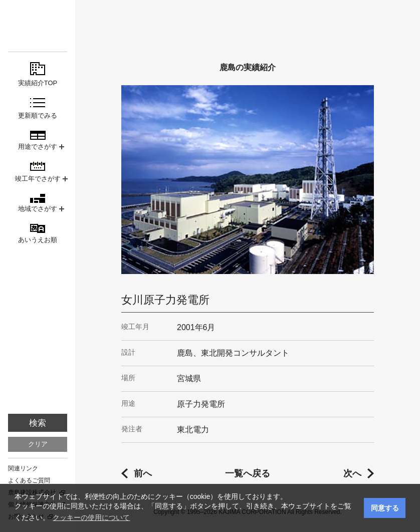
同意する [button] (385, 508)
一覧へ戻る (248, 473)
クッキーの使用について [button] (91, 517)
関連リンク (23, 468)
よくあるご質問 (29, 480)
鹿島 (38, 26)
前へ (143, 473)
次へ (352, 473)
